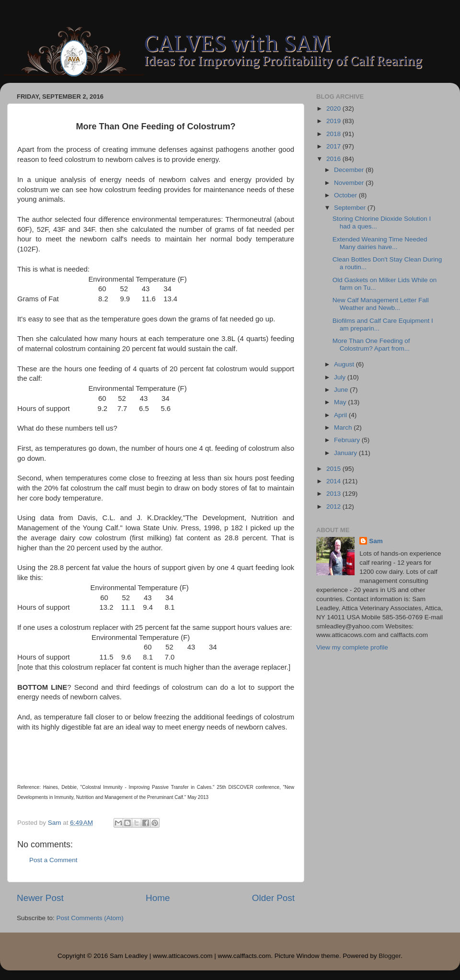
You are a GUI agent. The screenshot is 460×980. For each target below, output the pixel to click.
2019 (334, 121)
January (346, 453)
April (341, 415)
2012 (334, 507)
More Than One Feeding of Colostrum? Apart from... (371, 345)
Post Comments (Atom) (90, 918)
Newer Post (40, 898)
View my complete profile (352, 647)
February (348, 440)
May (341, 402)
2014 (334, 481)
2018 (334, 134)
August (345, 364)
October (346, 195)
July (341, 377)
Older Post (273, 898)
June (342, 390)
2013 (334, 494)
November (350, 183)
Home (158, 898)
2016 (334, 159)
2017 (334, 146)
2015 (334, 469)
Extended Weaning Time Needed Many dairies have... (380, 243)
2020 (334, 108)
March (344, 427)
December (350, 170)
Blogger (390, 956)
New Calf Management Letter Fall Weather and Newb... (381, 304)
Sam (376, 541)
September (351, 208)
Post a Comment (53, 860)
